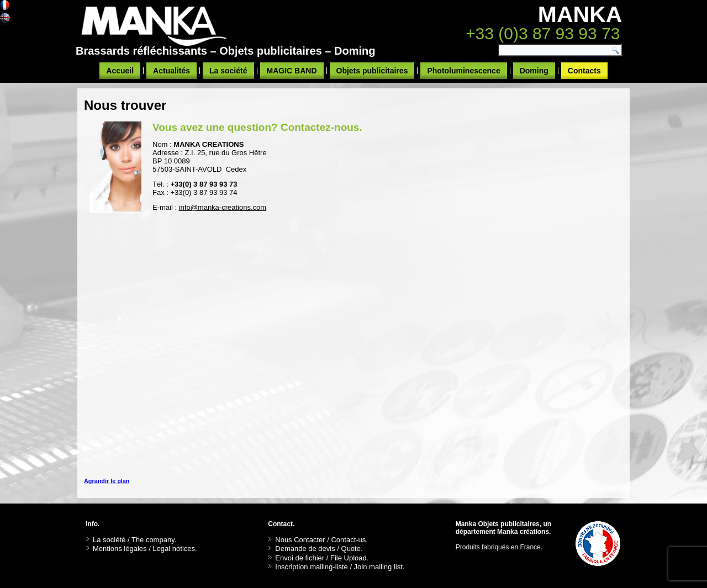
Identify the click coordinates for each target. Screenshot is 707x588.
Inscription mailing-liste (312, 567)
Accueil (120, 71)
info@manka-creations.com (223, 207)
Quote (351, 549)
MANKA (580, 14)
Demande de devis (305, 549)
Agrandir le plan (107, 481)
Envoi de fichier (300, 558)
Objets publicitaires (372, 71)
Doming (534, 71)
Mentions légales (120, 549)
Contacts (584, 71)
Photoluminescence (463, 71)
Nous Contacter (300, 540)
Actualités (172, 71)
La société (228, 71)
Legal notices (174, 549)
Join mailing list (378, 567)
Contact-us (348, 540)
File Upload (349, 558)
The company (153, 540)
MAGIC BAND (292, 71)
